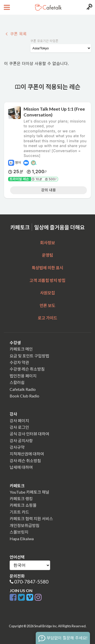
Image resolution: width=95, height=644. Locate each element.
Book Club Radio (24, 396)
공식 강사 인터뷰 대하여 (29, 434)
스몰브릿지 (19, 532)
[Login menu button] (89, 7)
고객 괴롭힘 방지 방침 (48, 280)
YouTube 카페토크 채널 (29, 492)
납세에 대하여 (21, 467)
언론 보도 (48, 305)
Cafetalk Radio (23, 389)
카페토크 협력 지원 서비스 (31, 519)
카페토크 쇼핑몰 (23, 505)
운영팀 (47, 255)
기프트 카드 (19, 512)
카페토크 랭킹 (21, 499)
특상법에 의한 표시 (48, 268)
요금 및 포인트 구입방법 (29, 356)
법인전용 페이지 (23, 376)
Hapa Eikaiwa (22, 539)
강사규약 (17, 447)
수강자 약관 (19, 362)
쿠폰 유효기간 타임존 (44, 41)
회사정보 (48, 243)
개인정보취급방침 (25, 525)
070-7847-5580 (31, 582)
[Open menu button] (6, 7)
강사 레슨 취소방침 (25, 461)
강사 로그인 (19, 427)
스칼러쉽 (17, 382)
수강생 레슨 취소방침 (27, 369)
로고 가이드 (48, 318)
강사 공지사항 (21, 441)
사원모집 (48, 293)
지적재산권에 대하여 (27, 454)
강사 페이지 (19, 421)
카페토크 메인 (21, 349)
